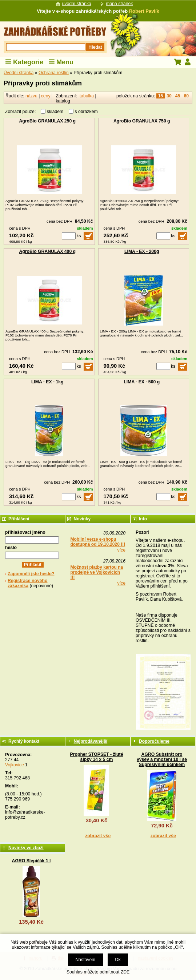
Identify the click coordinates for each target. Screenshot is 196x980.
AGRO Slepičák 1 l (31, 861)
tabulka (87, 96)
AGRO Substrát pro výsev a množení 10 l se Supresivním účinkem (162, 759)
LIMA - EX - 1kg (47, 382)
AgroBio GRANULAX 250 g (47, 121)
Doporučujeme (154, 741)
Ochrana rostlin (54, 73)
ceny (46, 96)
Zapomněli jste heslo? (31, 574)
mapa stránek (119, 4)
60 (186, 96)
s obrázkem (86, 112)
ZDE (125, 972)
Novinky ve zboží (26, 848)
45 (178, 96)
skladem (57, 112)
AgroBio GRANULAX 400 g (47, 251)
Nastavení (85, 960)
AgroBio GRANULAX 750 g (142, 121)
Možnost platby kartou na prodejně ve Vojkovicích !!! (97, 572)
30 (169, 96)
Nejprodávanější (90, 741)
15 (161, 96)
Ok (118, 960)
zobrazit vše (98, 836)
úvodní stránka (77, 4)
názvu (31, 96)
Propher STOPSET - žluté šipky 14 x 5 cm (97, 757)
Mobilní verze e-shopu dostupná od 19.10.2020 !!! (98, 542)
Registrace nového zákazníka (27, 583)
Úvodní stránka (19, 73)
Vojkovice (15, 765)
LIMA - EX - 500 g (142, 382)
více (121, 550)
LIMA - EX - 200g (142, 251)
